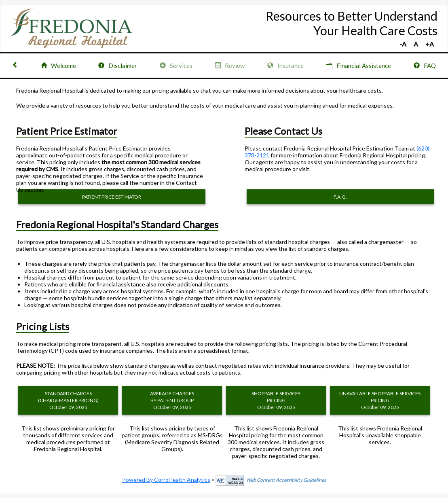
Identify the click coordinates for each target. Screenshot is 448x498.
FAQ (425, 66)
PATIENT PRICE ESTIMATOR (112, 197)
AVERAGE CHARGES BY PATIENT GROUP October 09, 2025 (172, 400)
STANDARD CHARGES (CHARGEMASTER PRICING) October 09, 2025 (68, 400)
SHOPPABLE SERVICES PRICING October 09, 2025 (276, 400)
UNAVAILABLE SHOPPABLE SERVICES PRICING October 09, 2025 (380, 400)
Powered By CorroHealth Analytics (166, 480)
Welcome (58, 66)
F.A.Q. (340, 197)
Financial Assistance (358, 66)
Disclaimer (118, 66)
